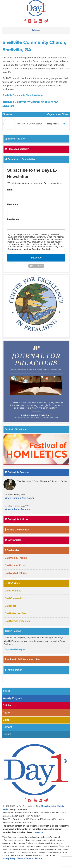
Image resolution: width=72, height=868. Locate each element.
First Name (13, 205)
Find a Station (14, 670)
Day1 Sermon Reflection (17, 621)
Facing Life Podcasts (17, 530)
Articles (7, 706)
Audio (6, 713)
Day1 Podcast (13, 631)
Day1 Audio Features (16, 573)
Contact (7, 727)
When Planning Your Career (19, 498)
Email (10, 190)
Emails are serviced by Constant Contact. (29, 249)
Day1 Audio (12, 550)
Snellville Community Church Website (22, 95)
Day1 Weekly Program (16, 558)
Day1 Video (12, 583)
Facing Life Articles (16, 520)
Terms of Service (25, 859)
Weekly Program (12, 698)
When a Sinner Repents (17, 510)
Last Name (13, 220)
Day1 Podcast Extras (15, 566)
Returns (39, 859)
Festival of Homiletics (16, 430)
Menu (36, 30)
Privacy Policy (9, 859)
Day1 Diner (10, 606)
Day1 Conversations (15, 598)
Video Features (13, 591)
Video (6, 720)
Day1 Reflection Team (16, 614)
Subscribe (36, 258)
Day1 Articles (13, 540)
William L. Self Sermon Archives (23, 660)
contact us (38, 832)
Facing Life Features (17, 472)
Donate (7, 734)
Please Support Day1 (17, 149)
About (6, 691)
